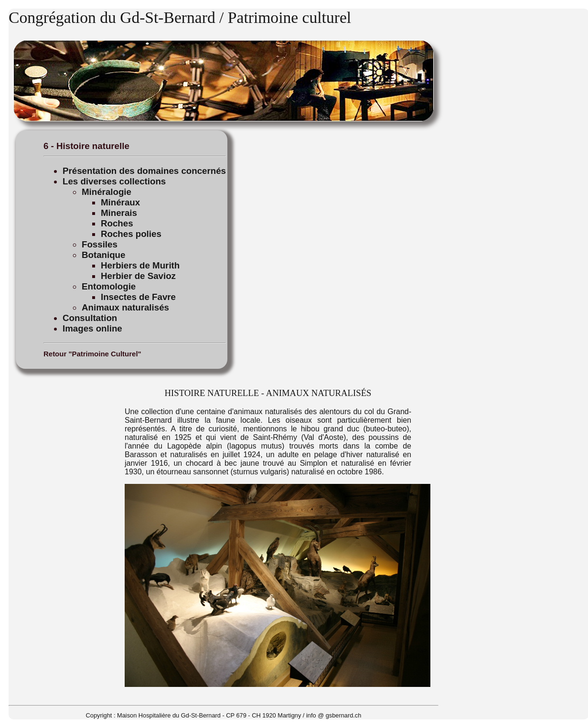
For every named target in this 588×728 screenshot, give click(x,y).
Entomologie (109, 286)
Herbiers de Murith (140, 265)
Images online (92, 328)
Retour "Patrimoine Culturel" (92, 354)
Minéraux (120, 202)
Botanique (103, 255)
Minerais (119, 213)
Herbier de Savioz (138, 276)
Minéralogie (107, 192)
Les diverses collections (114, 181)
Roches (117, 223)
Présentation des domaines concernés (144, 171)
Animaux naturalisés (125, 307)
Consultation (90, 318)
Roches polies (131, 234)
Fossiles (100, 244)
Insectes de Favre (138, 297)
